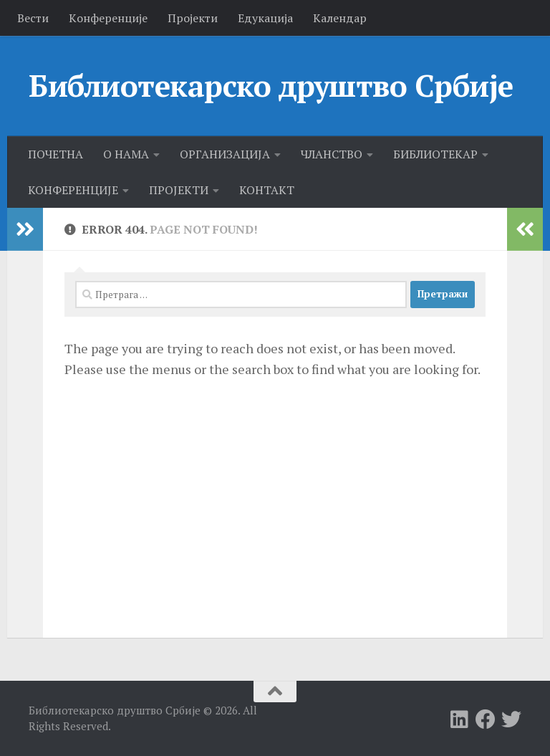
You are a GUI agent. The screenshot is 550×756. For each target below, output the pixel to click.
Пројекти (193, 18)
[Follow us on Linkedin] (460, 719)
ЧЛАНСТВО (332, 154)
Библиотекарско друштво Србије (271, 85)
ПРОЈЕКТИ (179, 190)
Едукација (265, 18)
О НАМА (126, 154)
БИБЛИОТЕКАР (435, 154)
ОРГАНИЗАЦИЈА (225, 154)
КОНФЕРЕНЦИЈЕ (73, 190)
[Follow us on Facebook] (486, 719)
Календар (340, 18)
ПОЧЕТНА (56, 154)
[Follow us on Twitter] (511, 719)
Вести (33, 18)
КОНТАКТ (267, 190)
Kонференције (108, 18)
